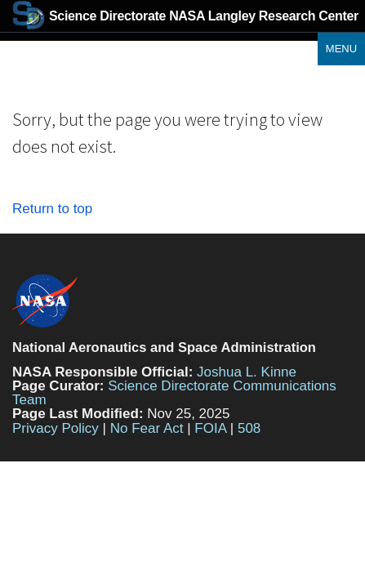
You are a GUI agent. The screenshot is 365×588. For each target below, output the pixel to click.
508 (249, 428)
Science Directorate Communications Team (174, 393)
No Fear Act (147, 428)
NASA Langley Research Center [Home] (185, 16)
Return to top (52, 209)
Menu (341, 49)
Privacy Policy (56, 428)
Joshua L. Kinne (247, 372)
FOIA (210, 428)
